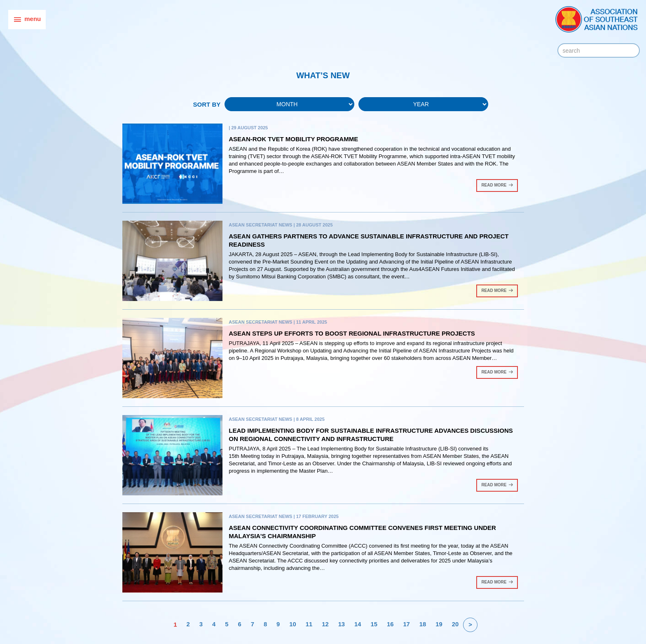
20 (456, 624)
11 (309, 624)
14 (358, 624)
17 (407, 624)
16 (391, 624)
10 (292, 624)
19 (440, 624)
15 (374, 624)
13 (341, 624)
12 (325, 624)
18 (423, 624)
